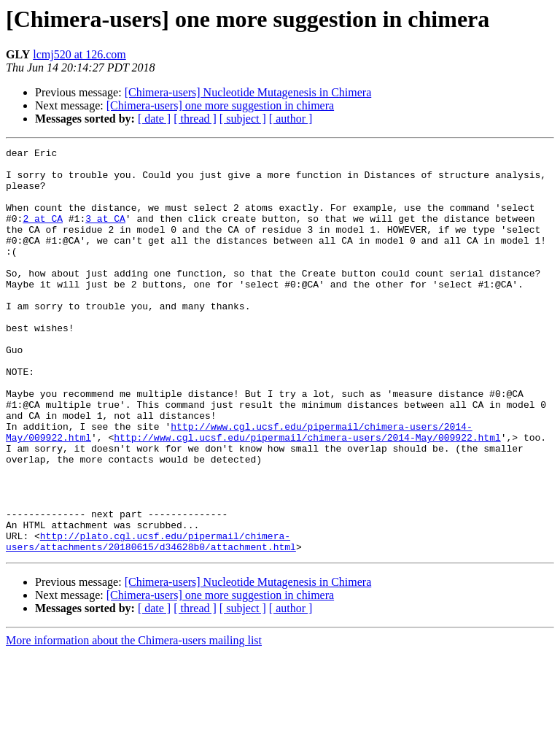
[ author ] (291, 119)
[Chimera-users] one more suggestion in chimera (220, 105)
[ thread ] (195, 119)
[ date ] (154, 119)
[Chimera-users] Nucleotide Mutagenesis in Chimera (248, 92)
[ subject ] (243, 119)
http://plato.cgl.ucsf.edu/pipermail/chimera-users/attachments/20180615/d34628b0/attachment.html (151, 621)
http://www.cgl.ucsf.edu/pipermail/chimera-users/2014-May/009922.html (307, 496)
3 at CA (105, 233)
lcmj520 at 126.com (79, 54)
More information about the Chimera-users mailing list (134, 721)
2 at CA (43, 233)
